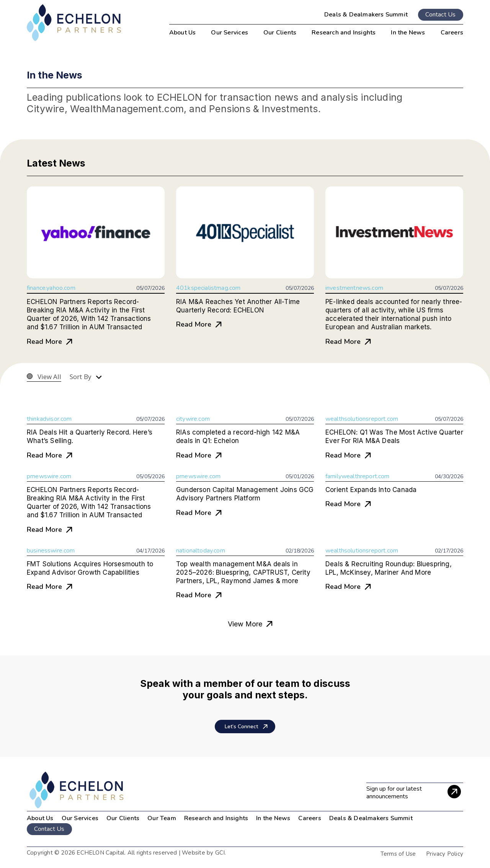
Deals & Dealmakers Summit (366, 15)
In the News (273, 818)
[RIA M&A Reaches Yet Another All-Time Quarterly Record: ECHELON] (245, 232)
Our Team (162, 818)
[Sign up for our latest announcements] (415, 791)
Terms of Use (398, 854)
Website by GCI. (203, 853)
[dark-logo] (74, 23)
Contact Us (440, 15)
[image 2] (131, 790)
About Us (40, 818)
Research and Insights (216, 818)
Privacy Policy (445, 854)
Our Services (80, 818)
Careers (310, 818)
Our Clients (123, 818)
